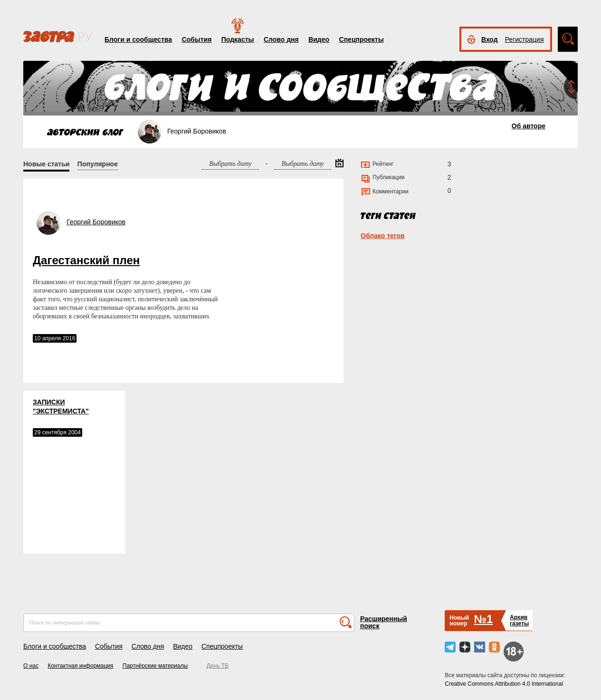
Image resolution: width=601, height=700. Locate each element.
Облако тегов (383, 236)
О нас (31, 666)
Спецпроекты (362, 39)
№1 (483, 619)
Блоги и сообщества (138, 39)
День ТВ (218, 666)
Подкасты (238, 39)
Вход (490, 39)
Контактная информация (80, 666)
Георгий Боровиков (96, 222)
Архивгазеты (519, 620)
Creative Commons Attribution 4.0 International (504, 684)
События (196, 39)
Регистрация (525, 39)
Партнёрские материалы (155, 666)
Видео (319, 39)
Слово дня (281, 39)
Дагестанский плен (86, 260)
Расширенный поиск (384, 622)
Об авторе (529, 126)
